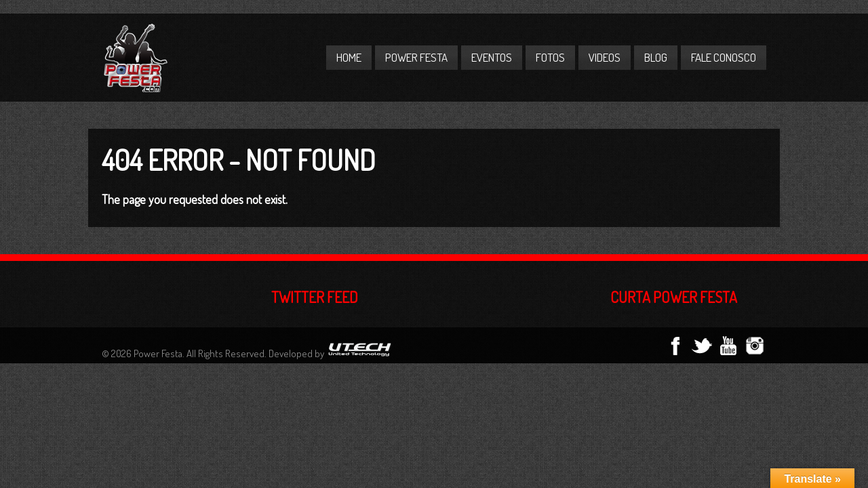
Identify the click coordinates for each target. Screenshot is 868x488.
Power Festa (416, 57)
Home (349, 57)
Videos (605, 57)
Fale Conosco (724, 57)
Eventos (492, 57)
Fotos (550, 57)
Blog (656, 57)
